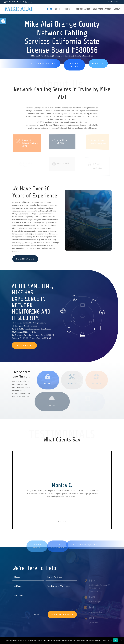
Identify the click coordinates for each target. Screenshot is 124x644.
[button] (3, 21)
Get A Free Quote (41, 63)
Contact (117, 9)
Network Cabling (83, 9)
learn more (25, 259)
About (58, 9)
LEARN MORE (70, 65)
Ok (115, 640)
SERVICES (92, 63)
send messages (62, 615)
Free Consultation (114, 2)
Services (67, 9)
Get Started (24, 345)
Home (50, 9)
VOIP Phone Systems (102, 9)
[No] (121, 640)
